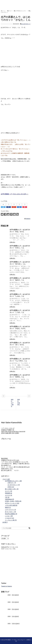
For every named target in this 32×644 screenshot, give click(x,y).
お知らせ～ (12, 483)
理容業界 (9, 493)
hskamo (28, 219)
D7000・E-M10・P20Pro (13, 501)
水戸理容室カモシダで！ (13, 481)
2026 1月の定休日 (13, 616)
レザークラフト (10, 510)
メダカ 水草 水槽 (11, 505)
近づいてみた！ (10, 512)
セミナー (9, 491)
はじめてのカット (26, 24)
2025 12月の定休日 (14, 624)
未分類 (5, 522)
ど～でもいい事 (11, 520)
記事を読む (12, 242)
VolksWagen (10, 499)
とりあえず (10, 518)
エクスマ (9, 495)
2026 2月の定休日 (13, 602)
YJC (7, 497)
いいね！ (9, 516)
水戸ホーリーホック (12, 503)
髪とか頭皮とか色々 (12, 489)
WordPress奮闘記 (11, 514)
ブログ (6, 479)
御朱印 (8, 508)
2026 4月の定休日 (13, 595)
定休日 (11, 487)
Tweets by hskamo (7, 586)
